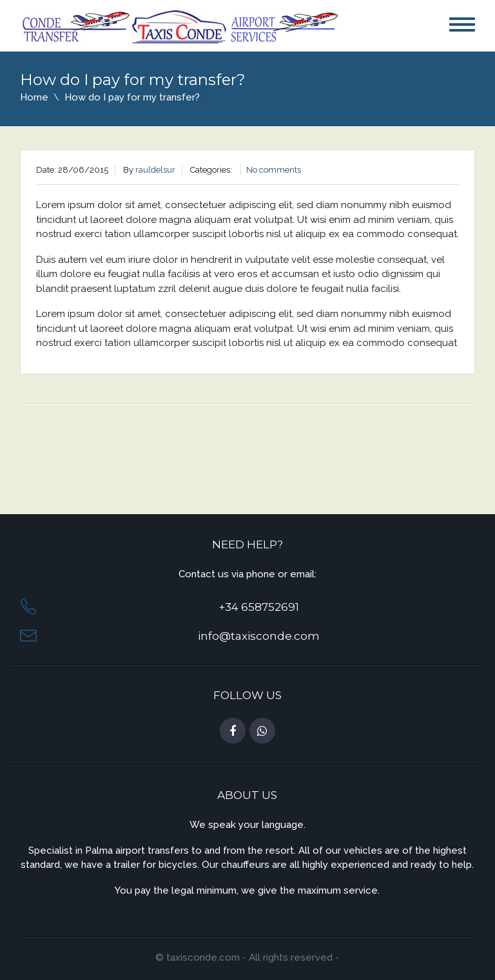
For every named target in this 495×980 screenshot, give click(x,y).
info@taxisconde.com (259, 636)
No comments (274, 170)
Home (34, 97)
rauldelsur (155, 170)
